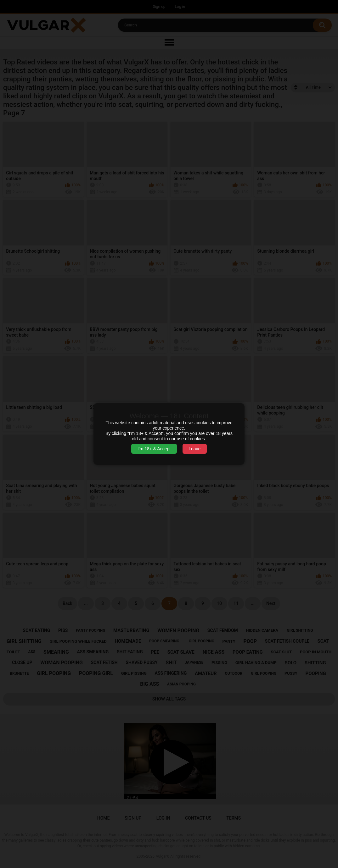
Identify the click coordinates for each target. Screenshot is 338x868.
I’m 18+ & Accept (154, 449)
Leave (194, 449)
